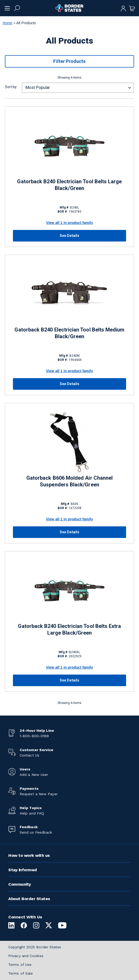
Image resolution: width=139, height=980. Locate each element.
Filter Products (69, 61)
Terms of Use (20, 965)
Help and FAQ (32, 813)
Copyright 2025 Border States (35, 947)
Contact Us (29, 755)
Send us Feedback (36, 832)
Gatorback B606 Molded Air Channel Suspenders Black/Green (69, 481)
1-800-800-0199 (34, 736)
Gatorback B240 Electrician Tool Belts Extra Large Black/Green (69, 629)
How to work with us (29, 855)
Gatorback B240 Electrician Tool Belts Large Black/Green (69, 185)
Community (20, 884)
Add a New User (34, 775)
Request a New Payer (39, 794)
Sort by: (11, 87)
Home (7, 23)
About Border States (29, 899)
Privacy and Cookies (26, 956)
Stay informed (23, 870)
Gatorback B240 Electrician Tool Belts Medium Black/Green (69, 333)
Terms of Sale (21, 973)
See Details (69, 236)
